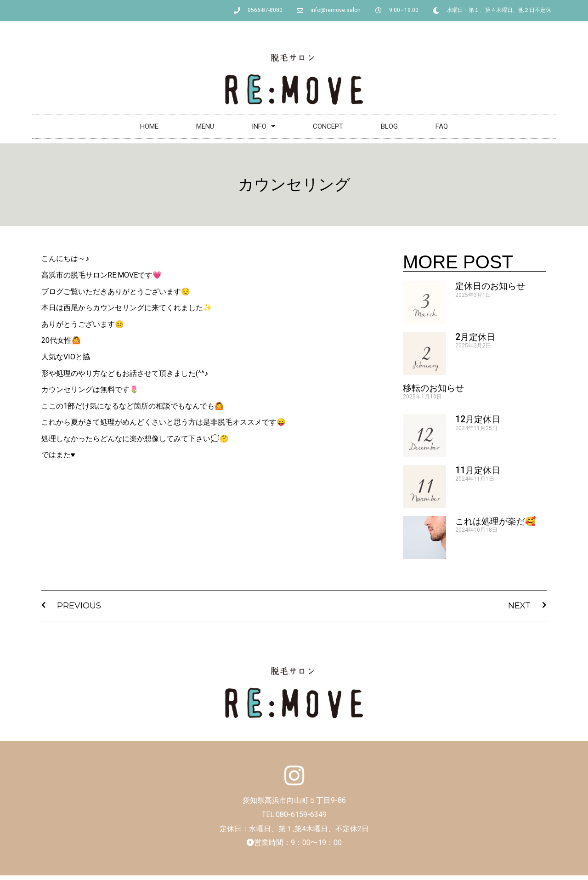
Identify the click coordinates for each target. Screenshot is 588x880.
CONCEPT (328, 126)
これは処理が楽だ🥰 (496, 521)
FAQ (442, 126)
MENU (205, 126)
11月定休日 (478, 470)
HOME (149, 126)
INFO (263, 126)
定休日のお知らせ (490, 286)
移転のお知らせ (433, 388)
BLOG (389, 126)
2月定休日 (475, 337)
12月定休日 (478, 419)
